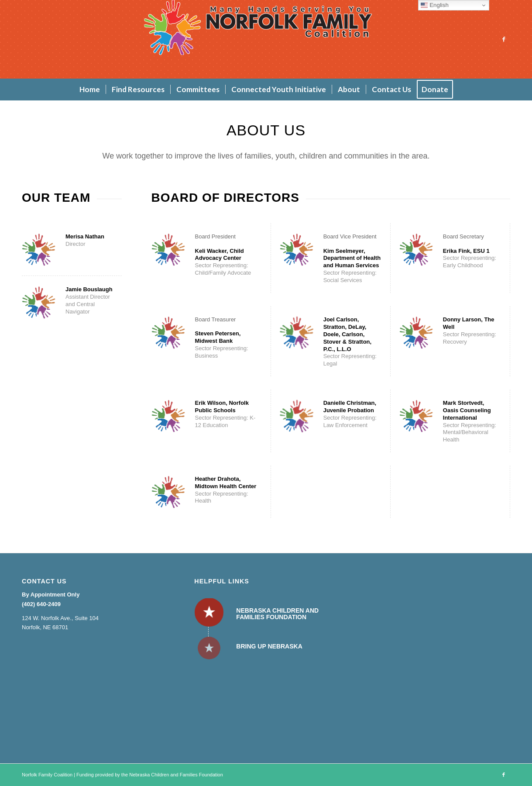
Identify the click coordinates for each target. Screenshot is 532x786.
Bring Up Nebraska (269, 646)
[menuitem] (90, 90)
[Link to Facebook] (504, 39)
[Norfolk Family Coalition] (266, 39)
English (434, 5)
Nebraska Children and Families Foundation (277, 614)
